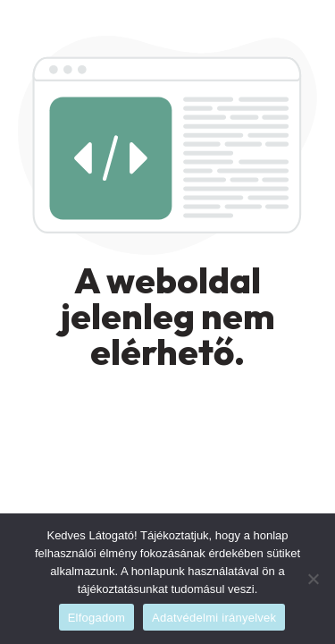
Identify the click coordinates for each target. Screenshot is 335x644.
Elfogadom (96, 618)
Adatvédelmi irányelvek (214, 618)
